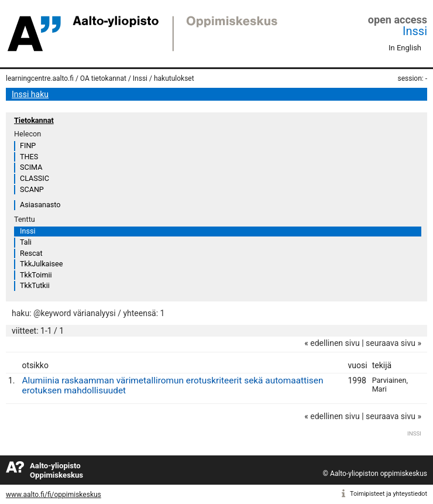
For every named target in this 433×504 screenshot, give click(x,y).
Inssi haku (30, 94)
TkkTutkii (35, 285)
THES (29, 157)
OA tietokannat (103, 78)
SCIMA (31, 167)
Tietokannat (34, 120)
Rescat (31, 253)
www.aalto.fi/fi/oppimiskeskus (54, 495)
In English (405, 48)
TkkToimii (36, 275)
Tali (26, 242)
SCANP (32, 189)
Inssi (415, 31)
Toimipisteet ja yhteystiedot (389, 494)
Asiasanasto (40, 205)
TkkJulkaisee (41, 264)
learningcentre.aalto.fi (40, 78)
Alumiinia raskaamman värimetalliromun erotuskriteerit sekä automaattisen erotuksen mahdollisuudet (173, 385)
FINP (28, 145)
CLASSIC (35, 178)
